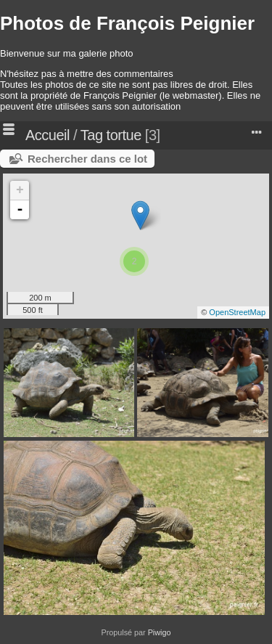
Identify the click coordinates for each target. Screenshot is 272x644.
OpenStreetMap (237, 312)
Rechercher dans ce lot (87, 159)
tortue (124, 135)
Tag (92, 135)
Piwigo (160, 632)
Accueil (48, 135)
